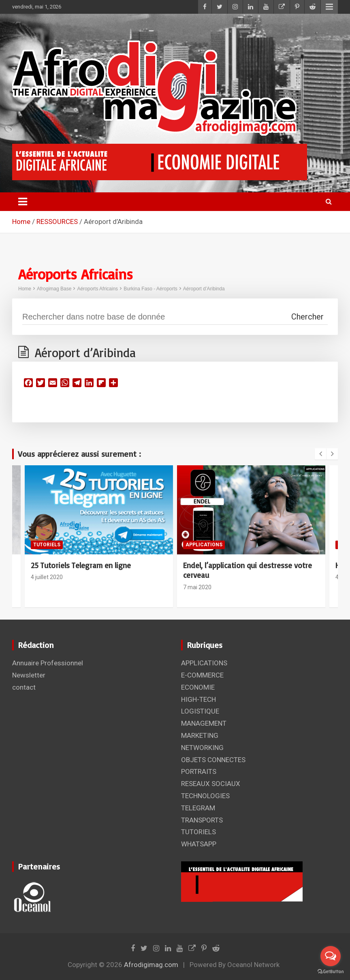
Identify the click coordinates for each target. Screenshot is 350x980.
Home (25, 289)
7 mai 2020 (197, 587)
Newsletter (29, 675)
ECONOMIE (198, 687)
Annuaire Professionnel (48, 663)
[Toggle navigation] (23, 202)
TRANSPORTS (202, 820)
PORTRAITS (199, 771)
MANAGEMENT (204, 723)
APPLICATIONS (204, 545)
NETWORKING (202, 748)
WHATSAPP (199, 844)
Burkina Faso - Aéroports (150, 289)
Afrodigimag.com (151, 965)
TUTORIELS (47, 545)
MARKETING (200, 735)
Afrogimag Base (54, 289)
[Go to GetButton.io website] (331, 972)
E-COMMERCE (202, 675)
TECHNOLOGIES (205, 796)
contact (24, 687)
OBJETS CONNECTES (213, 760)
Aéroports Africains (97, 289)
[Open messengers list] (331, 956)
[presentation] (320, 454)
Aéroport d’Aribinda (204, 289)
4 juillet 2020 (47, 577)
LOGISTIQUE (200, 711)
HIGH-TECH (198, 699)
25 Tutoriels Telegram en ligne (81, 565)
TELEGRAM (198, 808)
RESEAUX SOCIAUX (211, 784)
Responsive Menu (329, 7)
